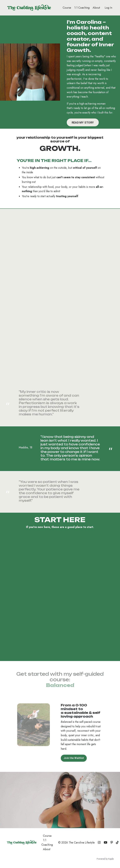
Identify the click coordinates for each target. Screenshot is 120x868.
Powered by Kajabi (105, 860)
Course (67, 8)
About (96, 8)
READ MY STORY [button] (83, 123)
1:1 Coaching (82, 8)
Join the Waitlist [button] (74, 759)
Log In (108, 8)
